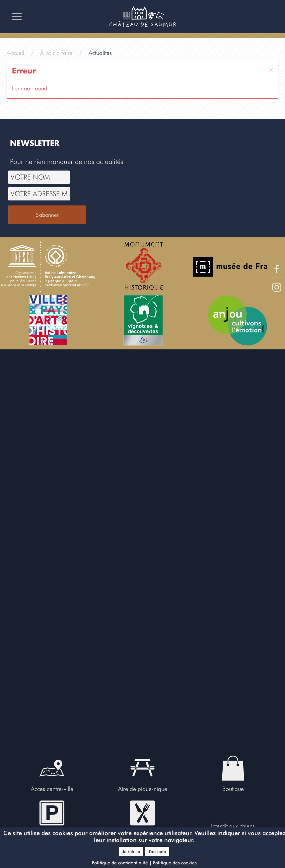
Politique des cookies (175, 863)
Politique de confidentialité (120, 863)
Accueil (15, 53)
